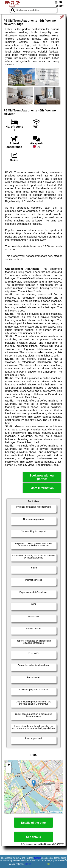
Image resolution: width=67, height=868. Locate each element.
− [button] (9, 770)
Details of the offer (33, 823)
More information (42, 488)
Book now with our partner (42, 477)
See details (33, 837)
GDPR (28, 864)
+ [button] (9, 765)
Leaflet (42, 812)
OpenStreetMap (55, 812)
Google (38, 858)
